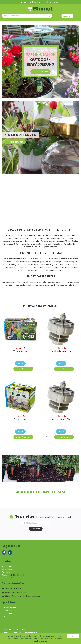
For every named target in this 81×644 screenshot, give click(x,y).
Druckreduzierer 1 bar (61, 351)
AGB (5, 616)
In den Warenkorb (23, 369)
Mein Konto (26, 2)
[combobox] (25, 16)
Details (20, 363)
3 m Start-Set (20, 419)
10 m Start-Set (20, 351)
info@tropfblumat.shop (17, 578)
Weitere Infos (40, 641)
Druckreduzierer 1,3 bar (61, 419)
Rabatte (7, 611)
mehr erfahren (42, 72)
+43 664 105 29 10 (16, 575)
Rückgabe (8, 613)
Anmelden (39, 2)
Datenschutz (8, 629)
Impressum (20, 629)
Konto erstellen (54, 2)
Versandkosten (10, 608)
